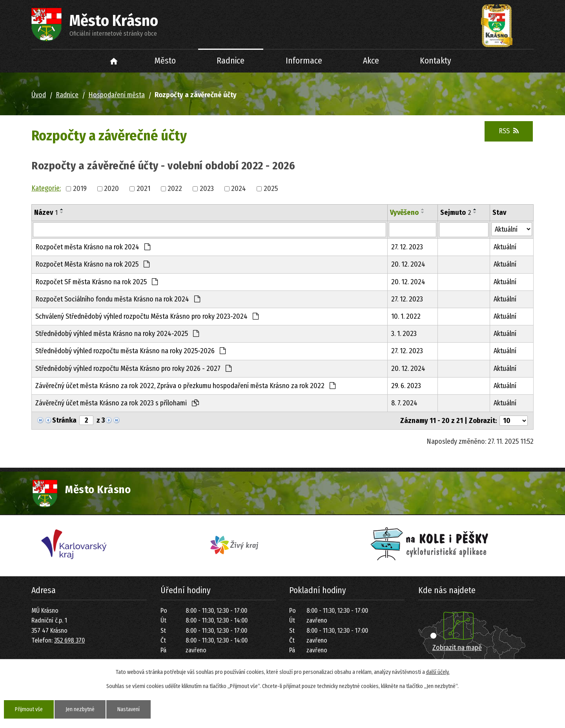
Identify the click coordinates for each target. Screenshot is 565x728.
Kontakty (436, 61)
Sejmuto (456, 212)
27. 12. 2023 (407, 247)
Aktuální (505, 247)
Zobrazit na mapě (457, 648)
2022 (175, 189)
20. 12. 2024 (408, 264)
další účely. (438, 672)
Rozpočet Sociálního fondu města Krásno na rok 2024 (118, 299)
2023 (207, 189)
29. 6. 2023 (406, 386)
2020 (111, 189)
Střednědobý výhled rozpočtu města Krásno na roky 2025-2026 (130, 351)
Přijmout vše (29, 709)
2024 (239, 189)
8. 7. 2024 (404, 403)
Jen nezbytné (80, 709)
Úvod (114, 61)
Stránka (64, 420)
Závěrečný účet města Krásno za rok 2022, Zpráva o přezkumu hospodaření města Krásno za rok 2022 (185, 386)
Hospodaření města (117, 95)
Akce (371, 61)
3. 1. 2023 (404, 334)
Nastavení (128, 709)
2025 (271, 189)
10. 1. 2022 (406, 316)
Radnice (231, 61)
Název (46, 212)
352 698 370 (69, 640)
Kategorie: (46, 188)
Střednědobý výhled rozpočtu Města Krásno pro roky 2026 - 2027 (133, 369)
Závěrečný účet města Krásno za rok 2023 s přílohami (117, 403)
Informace (304, 61)
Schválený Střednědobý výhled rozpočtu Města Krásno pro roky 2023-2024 (147, 316)
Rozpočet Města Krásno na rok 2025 (92, 264)
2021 (143, 189)
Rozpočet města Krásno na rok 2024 (93, 247)
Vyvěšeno (404, 212)
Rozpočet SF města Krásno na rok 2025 (97, 282)
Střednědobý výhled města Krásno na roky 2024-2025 (117, 334)
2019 (80, 189)
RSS (509, 131)
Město (165, 61)
